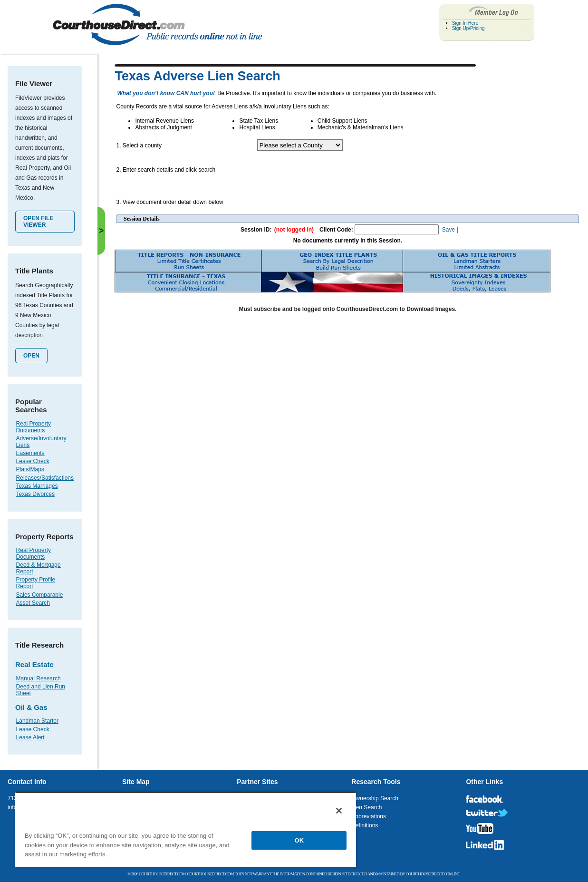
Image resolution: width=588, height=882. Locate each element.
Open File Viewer (38, 222)
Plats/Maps (30, 469)
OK (299, 840)
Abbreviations (369, 816)
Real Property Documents (34, 427)
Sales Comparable (40, 595)
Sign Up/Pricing (468, 28)
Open (31, 356)
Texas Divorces (35, 494)
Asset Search (33, 603)
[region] (186, 829)
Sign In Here (465, 23)
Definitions (365, 825)
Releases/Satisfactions (45, 478)
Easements (30, 453)
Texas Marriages (37, 486)
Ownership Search (375, 798)
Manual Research (39, 678)
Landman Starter (37, 721)
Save (448, 230)
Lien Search (366, 807)
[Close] (339, 811)
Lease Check (33, 461)
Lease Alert (30, 737)
